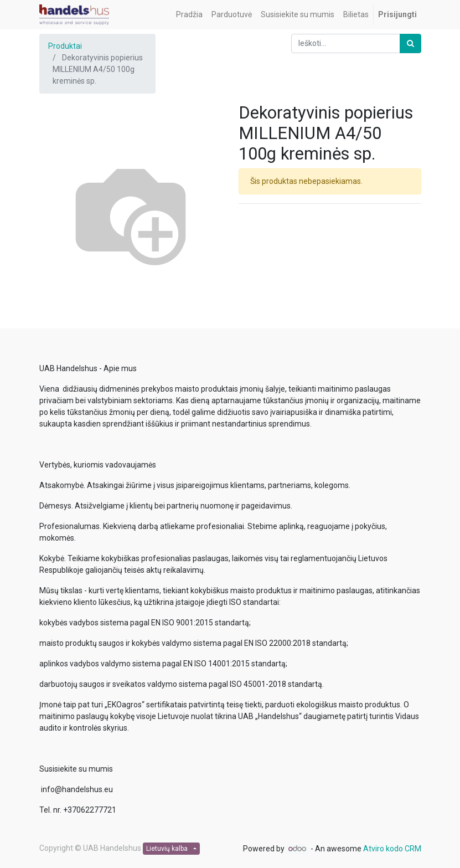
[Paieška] (410, 43)
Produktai (65, 46)
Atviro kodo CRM (392, 849)
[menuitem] (189, 15)
